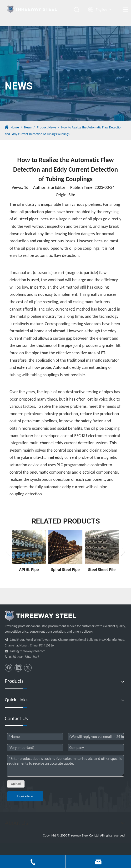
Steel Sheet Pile (102, 570)
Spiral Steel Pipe (65, 570)
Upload (16, 784)
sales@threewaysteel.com (28, 651)
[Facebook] (9, 668)
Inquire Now (25, 796)
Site (72, 195)
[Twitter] (28, 668)
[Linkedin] (18, 668)
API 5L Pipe (29, 570)
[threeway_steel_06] (40, 616)
